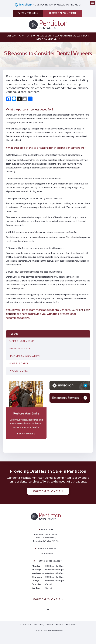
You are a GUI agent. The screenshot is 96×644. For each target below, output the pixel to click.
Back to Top (70, 625)
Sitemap (59, 625)
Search (50, 625)
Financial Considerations (25, 356)
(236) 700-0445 (29, 13)
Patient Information (22, 341)
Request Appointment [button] (63, 13)
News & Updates (18, 364)
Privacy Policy (25, 625)
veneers (36, 110)
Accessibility (39, 625)
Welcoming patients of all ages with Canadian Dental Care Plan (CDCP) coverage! (48, 38)
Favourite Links (18, 371)
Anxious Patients (19, 349)
